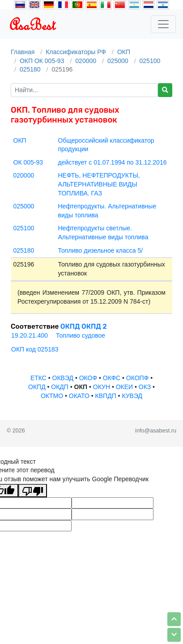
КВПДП (106, 396)
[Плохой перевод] (33, 491)
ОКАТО (79, 396)
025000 (118, 61)
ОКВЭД (63, 378)
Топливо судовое (81, 335)
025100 (150, 61)
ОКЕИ (124, 387)
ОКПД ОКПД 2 (84, 326)
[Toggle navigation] (163, 24)
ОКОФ (88, 378)
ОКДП (60, 387)
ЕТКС (38, 378)
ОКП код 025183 (35, 349)
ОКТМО (52, 396)
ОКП (124, 52)
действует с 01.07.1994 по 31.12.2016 (113, 162)
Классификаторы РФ (76, 52)
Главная (23, 52)
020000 (86, 61)
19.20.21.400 (30, 335)
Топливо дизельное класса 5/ (101, 250)
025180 (30, 69)
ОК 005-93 (28, 162)
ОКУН (102, 387)
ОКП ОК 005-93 (42, 61)
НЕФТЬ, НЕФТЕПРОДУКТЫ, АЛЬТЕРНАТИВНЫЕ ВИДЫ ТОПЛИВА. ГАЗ (99, 184)
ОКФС (112, 378)
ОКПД (37, 387)
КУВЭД (132, 396)
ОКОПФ (137, 378)
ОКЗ (145, 387)
